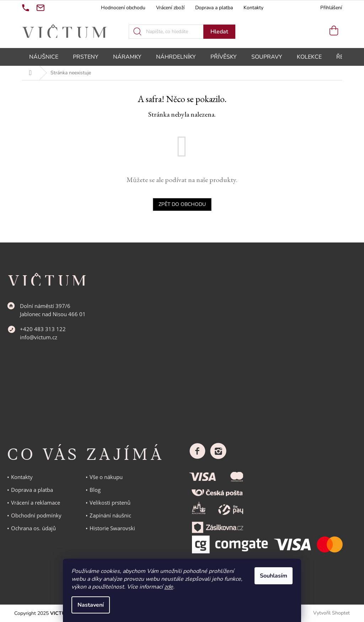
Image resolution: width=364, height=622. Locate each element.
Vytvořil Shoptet (331, 613)
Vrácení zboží (170, 8)
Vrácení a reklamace (36, 503)
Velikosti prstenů (110, 503)
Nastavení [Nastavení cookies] (91, 605)
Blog (95, 490)
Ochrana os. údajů (33, 528)
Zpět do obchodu (182, 204)
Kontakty (253, 8)
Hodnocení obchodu (123, 8)
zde (169, 587)
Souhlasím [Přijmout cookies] (274, 576)
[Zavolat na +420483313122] (26, 8)
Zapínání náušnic (110, 515)
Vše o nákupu (106, 477)
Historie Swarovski (112, 528)
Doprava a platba (214, 8)
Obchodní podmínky (36, 515)
